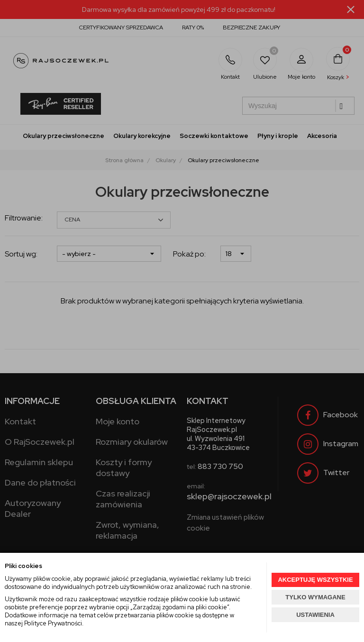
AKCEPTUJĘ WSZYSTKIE (315, 580)
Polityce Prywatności (53, 623)
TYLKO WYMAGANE (315, 597)
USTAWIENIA (315, 615)
